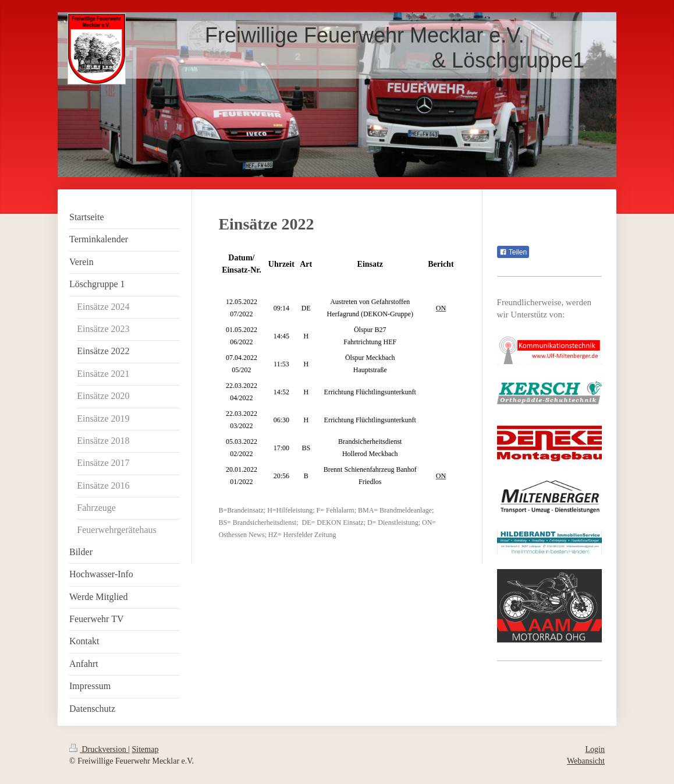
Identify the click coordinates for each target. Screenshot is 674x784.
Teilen (513, 252)
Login (595, 749)
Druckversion (99, 749)
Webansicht (586, 761)
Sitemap (146, 749)
